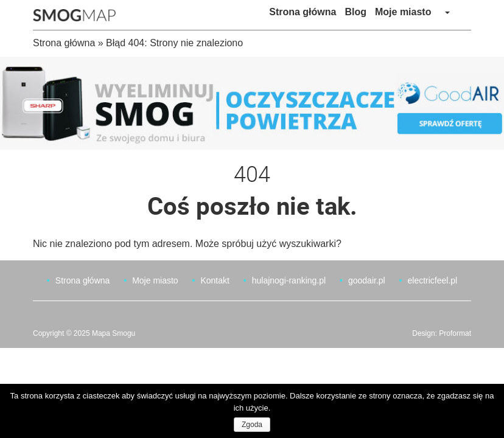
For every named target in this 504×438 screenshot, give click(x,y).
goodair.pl (367, 280)
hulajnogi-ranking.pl (289, 280)
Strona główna (303, 12)
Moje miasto (403, 12)
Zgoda (252, 425)
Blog (355, 12)
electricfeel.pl (432, 280)
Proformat (455, 333)
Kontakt (215, 280)
